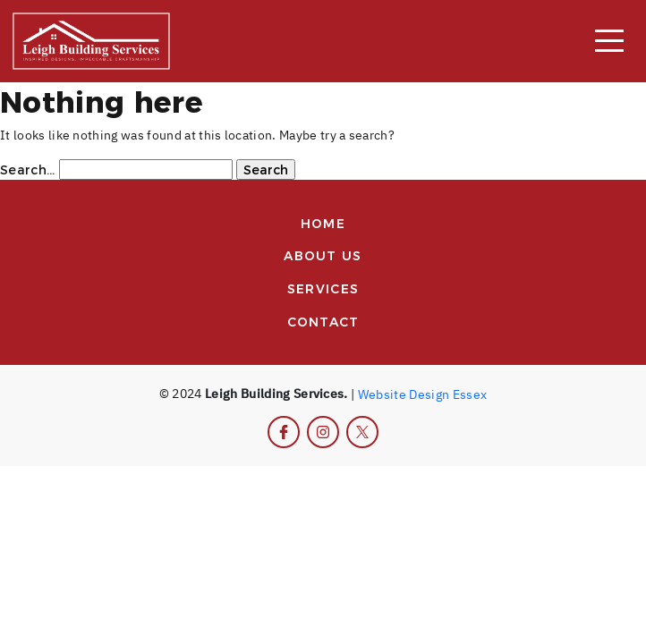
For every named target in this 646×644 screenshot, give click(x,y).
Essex (470, 393)
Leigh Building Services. (276, 393)
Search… (27, 169)
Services (323, 288)
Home (323, 223)
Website (382, 393)
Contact (323, 321)
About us (323, 255)
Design (429, 393)
